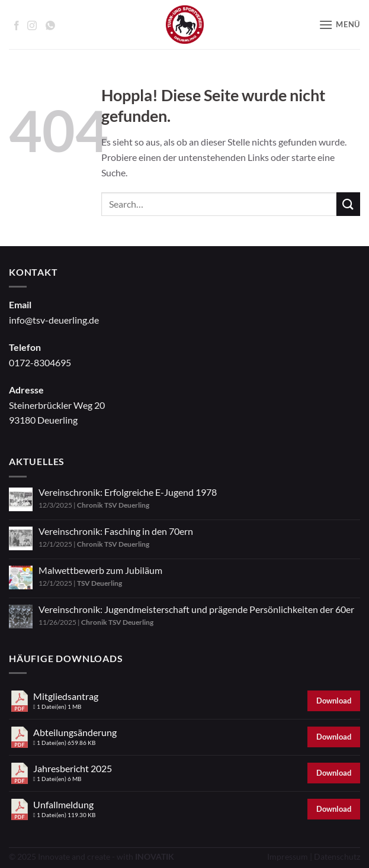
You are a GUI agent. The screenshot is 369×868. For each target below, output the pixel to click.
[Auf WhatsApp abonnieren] (50, 25)
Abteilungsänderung (75, 732)
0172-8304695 (40, 362)
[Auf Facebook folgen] (17, 25)
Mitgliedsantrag (66, 696)
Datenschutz (337, 856)
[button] (339, 25)
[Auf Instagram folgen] (32, 25)
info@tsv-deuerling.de (54, 320)
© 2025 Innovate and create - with (92, 856)
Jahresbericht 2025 (73, 768)
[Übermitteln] (348, 204)
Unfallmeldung (63, 804)
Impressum (288, 856)
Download (334, 701)
